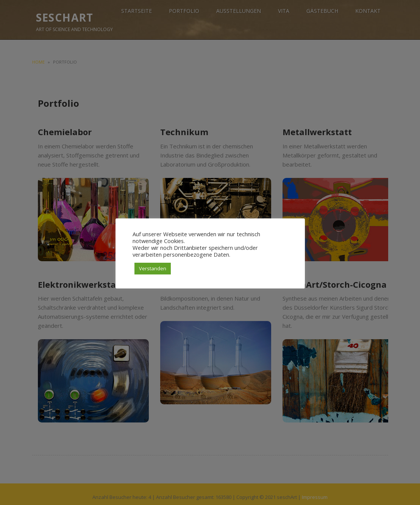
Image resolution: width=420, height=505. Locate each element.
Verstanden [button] (153, 268)
